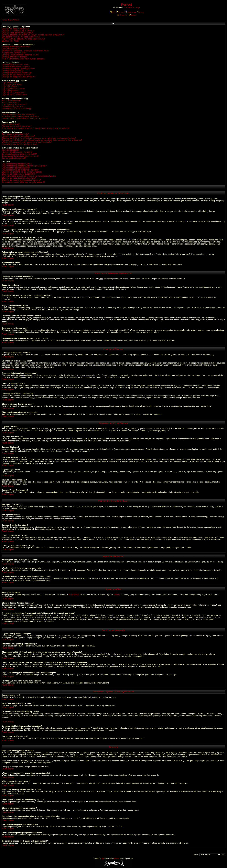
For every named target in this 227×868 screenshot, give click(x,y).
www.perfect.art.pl (133, 8)
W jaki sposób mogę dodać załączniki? (17, 164)
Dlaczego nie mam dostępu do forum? (17, 75)
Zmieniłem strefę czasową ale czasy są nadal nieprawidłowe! (25, 51)
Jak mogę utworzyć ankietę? (13, 71)
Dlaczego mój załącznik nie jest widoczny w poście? (22, 172)
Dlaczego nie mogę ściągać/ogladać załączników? (21, 180)
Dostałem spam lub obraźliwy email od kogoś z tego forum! (25, 118)
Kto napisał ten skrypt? (11, 124)
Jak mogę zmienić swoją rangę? (14, 57)
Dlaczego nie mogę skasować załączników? (19, 178)
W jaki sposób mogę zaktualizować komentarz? (20, 170)
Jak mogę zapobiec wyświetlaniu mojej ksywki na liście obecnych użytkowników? (33, 35)
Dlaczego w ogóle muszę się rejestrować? (18, 31)
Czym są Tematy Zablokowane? (14, 95)
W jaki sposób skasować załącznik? (16, 168)
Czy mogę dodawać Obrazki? (13, 89)
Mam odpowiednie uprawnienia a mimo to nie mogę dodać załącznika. (29, 176)
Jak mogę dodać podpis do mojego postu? (18, 69)
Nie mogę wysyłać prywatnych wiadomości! (19, 114)
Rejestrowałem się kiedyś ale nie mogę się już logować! (23, 39)
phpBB (104, 859)
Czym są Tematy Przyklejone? (14, 93)
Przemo (117, 595)
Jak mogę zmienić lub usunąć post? (16, 67)
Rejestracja (122, 15)
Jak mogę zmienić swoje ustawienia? (16, 47)
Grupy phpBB (74, 595)
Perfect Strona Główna (10, 20)
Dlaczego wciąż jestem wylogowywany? (17, 33)
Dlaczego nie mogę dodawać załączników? (19, 174)
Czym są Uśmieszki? (10, 87)
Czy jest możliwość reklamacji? (14, 158)
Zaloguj (133, 15)
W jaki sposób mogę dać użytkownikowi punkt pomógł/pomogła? (27, 142)
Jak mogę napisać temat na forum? (16, 65)
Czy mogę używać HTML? (12, 85)
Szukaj (120, 12)
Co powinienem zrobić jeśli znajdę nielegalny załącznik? (24, 182)
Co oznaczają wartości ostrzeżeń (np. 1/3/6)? (19, 154)
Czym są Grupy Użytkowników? (14, 105)
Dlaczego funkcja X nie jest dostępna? (17, 126)
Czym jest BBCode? (10, 83)
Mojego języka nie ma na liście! (14, 53)
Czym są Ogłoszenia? (10, 91)
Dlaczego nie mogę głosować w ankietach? (19, 77)
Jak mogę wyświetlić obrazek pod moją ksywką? (21, 55)
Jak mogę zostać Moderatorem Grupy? (17, 109)
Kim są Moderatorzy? (10, 103)
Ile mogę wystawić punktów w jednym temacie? (20, 144)
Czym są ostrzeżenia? (11, 150)
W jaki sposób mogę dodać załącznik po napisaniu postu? (24, 166)
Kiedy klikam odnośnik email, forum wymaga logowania (23, 59)
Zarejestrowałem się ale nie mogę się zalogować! (21, 37)
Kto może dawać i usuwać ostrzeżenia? (17, 152)
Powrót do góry (8, 205)
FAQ (113, 12)
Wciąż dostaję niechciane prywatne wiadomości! (21, 116)
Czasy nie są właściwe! (11, 49)
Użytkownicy (130, 12)
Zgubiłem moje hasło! (10, 41)
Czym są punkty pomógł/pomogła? (15, 134)
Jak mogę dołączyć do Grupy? (14, 107)
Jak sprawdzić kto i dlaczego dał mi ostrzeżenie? (21, 156)
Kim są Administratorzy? (11, 100)
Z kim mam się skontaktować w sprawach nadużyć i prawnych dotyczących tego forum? (36, 128)
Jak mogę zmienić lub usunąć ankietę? (17, 73)
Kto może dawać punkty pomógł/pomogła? (18, 136)
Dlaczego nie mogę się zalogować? (16, 29)
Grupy (140, 12)
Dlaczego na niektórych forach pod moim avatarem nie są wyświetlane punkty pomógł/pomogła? (39, 138)
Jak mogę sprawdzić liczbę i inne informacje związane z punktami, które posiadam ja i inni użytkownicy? (42, 140)
